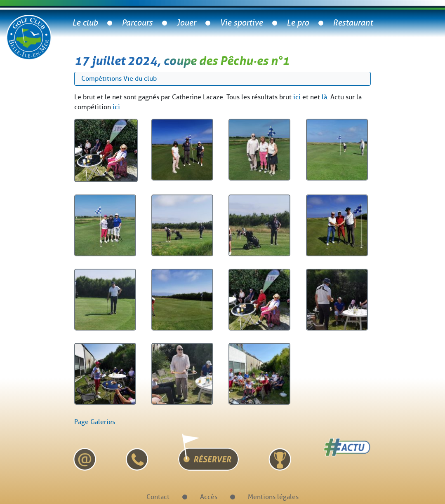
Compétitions (101, 79)
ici (297, 97)
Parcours (137, 23)
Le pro (298, 23)
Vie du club (140, 79)
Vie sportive (241, 23)
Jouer (186, 23)
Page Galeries (95, 422)
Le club (85, 23)
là (324, 97)
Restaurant (353, 23)
